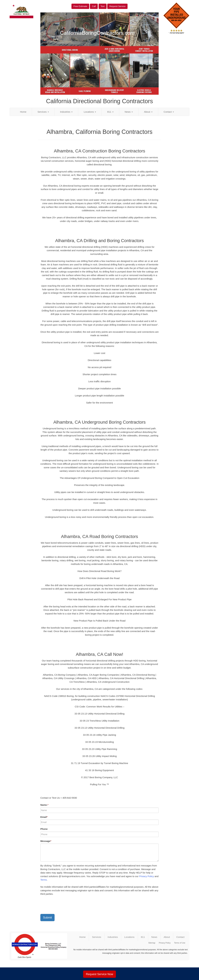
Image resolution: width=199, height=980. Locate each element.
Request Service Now (99, 974)
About (148, 112)
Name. (44, 805)
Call (94, 6)
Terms (44, 880)
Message (46, 841)
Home (23, 112)
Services (43, 112)
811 (110, 112)
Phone (44, 829)
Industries (66, 112)
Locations (90, 112)
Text (103, 6)
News (129, 112)
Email (44, 817)
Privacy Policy (146, 876)
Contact (169, 112)
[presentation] (64, 905)
